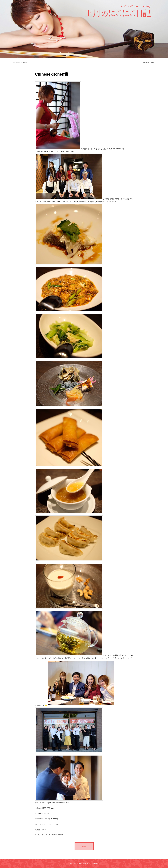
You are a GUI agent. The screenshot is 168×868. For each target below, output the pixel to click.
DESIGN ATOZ (95, 864)
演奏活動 (60, 835)
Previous (145, 63)
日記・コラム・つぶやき (50, 835)
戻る (84, 846)
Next (153, 63)
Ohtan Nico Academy (76, 864)
